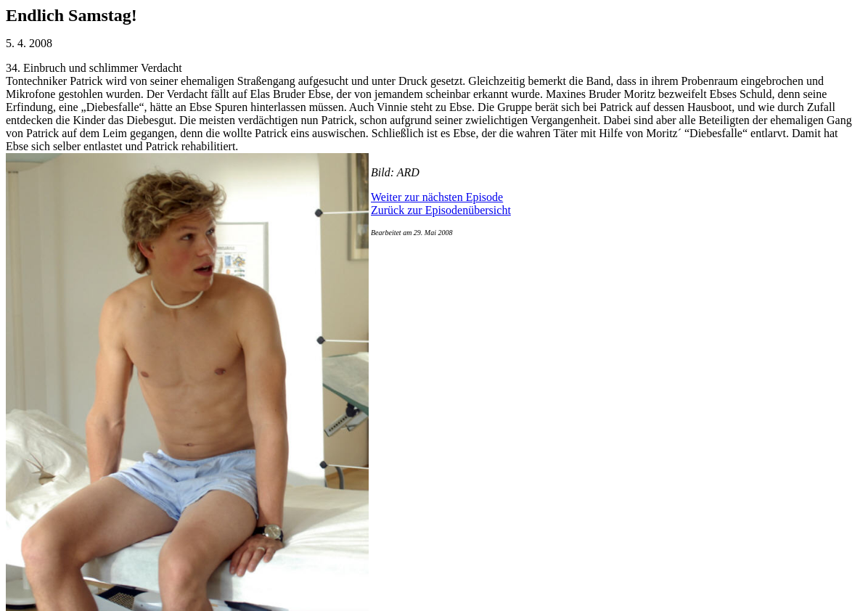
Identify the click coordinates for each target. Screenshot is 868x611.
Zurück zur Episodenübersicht (441, 210)
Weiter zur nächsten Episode (437, 197)
